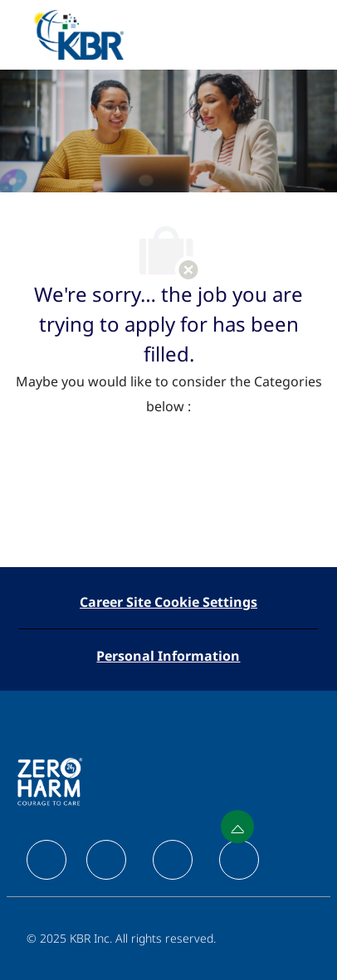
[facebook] (46, 860)
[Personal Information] (168, 656)
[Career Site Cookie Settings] (168, 602)
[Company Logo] (78, 34)
